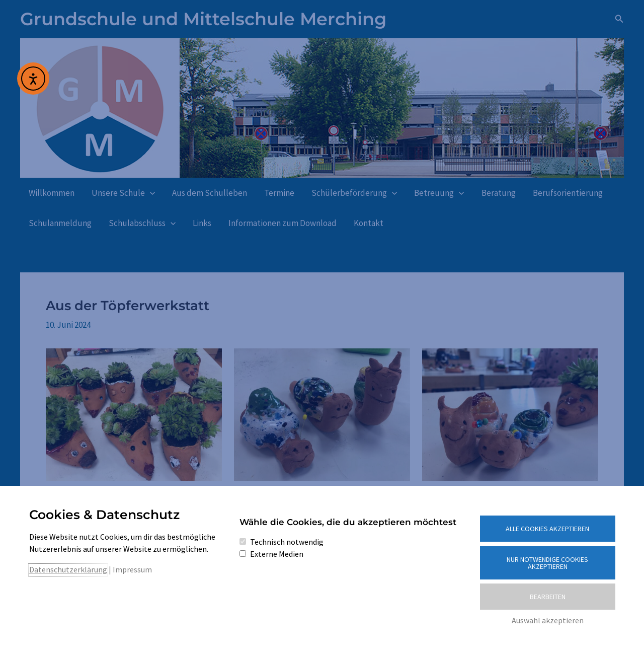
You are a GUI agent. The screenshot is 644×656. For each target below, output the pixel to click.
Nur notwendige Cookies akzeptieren (547, 563)
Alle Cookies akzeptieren (547, 529)
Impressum (132, 569)
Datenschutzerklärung (68, 569)
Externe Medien (277, 554)
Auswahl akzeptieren (548, 620)
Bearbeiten (548, 597)
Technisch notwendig (287, 542)
